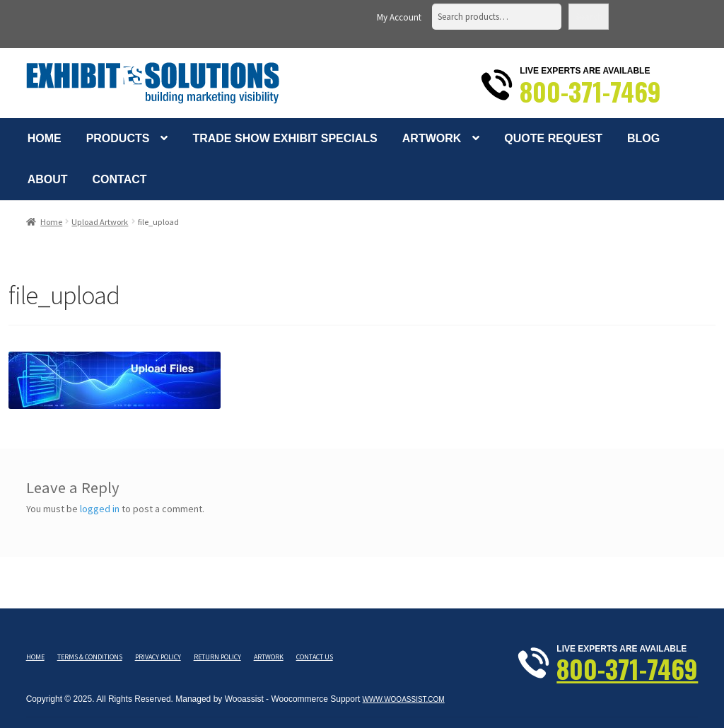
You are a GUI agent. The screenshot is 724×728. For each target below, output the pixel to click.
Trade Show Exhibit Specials (285, 138)
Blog (643, 138)
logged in (100, 509)
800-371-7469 (590, 91)
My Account (399, 17)
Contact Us (315, 657)
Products (118, 138)
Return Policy (217, 657)
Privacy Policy (158, 657)
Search (589, 17)
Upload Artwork (100, 222)
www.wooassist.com (404, 699)
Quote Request (553, 138)
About (48, 179)
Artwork (432, 138)
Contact (120, 179)
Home (45, 138)
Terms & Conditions (90, 657)
